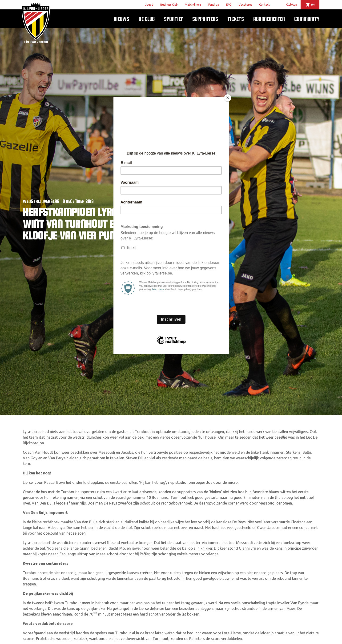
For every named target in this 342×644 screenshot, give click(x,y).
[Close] (228, 98)
